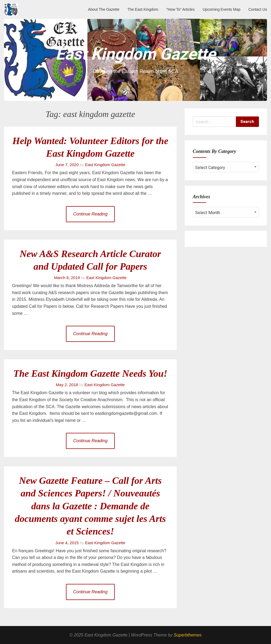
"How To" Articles (181, 9)
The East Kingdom (143, 9)
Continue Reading (90, 214)
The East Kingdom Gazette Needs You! (90, 374)
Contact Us (258, 9)
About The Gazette (104, 9)
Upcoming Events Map (222, 9)
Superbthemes (188, 635)
